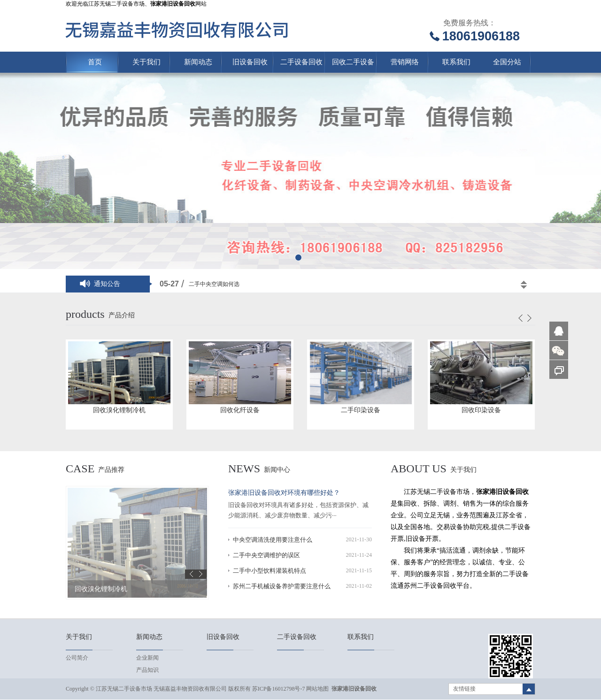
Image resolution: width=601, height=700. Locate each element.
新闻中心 (277, 470)
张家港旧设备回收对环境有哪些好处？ (284, 493)
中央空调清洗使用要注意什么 (273, 540)
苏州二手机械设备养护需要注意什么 (282, 586)
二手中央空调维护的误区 (266, 555)
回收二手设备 (353, 62)
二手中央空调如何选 (214, 284)
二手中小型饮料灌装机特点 (270, 571)
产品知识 (147, 670)
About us (419, 469)
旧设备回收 (250, 62)
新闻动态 (198, 62)
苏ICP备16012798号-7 (279, 689)
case (80, 469)
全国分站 (507, 62)
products (85, 314)
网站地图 (317, 689)
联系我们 (456, 62)
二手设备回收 (301, 62)
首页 (95, 62)
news (244, 469)
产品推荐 (111, 470)
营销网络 (405, 62)
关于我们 (146, 62)
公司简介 (77, 658)
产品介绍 (122, 315)
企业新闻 (147, 658)
